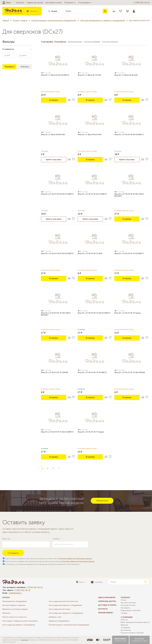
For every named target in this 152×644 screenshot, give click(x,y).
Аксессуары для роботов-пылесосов (63, 601)
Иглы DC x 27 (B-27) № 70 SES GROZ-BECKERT (56, 314)
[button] (7, 3)
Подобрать (9, 67)
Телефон (56, 539)
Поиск (105, 11)
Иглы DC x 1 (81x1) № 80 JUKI (126, 75)
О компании (85, 3)
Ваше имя (6, 539)
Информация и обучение (131, 610)
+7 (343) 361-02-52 (141, 3)
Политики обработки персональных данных (78, 561)
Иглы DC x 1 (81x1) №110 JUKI (90, 135)
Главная (6, 20)
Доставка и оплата (54, 3)
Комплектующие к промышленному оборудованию (54, 20)
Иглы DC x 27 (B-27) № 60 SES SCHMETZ (57, 194)
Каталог (32, 11)
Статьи (123, 600)
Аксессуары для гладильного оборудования (66, 613)
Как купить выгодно (128, 603)
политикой (24, 640)
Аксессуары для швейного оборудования (19, 625)
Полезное (70, 3)
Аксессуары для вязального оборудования (65, 605)
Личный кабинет (106, 613)
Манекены (6, 613)
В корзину (54, 100)
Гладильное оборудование (59, 621)
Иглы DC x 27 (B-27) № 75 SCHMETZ (92, 373)
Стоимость (8, 49)
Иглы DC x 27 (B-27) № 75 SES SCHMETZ (57, 432)
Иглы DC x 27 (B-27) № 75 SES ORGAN (130, 373)
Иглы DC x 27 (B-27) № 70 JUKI (90, 254)
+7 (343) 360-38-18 (22, 590)
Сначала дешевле (92, 42)
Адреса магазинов (107, 598)
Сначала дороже (110, 42)
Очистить (25, 67)
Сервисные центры (35, 3)
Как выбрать (125, 608)
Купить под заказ (54, 159)
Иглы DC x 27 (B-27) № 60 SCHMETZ (129, 135)
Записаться (102, 501)
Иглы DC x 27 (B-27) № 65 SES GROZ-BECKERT (129, 195)
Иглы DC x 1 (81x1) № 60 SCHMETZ (55, 75)
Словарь (124, 613)
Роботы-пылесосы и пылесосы (14, 617)
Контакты (20, 3)
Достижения (126, 630)
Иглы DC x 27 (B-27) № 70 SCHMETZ (129, 254)
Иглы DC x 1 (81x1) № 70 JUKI (89, 75)
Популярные (60, 42)
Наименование (75, 42)
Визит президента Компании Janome (135, 622)
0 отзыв (49, 73)
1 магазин (97, 582)
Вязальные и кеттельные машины (15, 609)
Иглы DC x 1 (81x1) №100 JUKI (53, 135)
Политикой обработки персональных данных (75, 559)
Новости (124, 620)
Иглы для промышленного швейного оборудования (103, 20)
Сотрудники (125, 628)
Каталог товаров (20, 20)
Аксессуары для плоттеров (59, 609)
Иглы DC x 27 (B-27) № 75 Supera (91, 432)
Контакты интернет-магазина (132, 633)
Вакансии (124, 625)
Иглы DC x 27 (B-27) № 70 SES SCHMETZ (94, 313)
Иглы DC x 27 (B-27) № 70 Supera (128, 313)
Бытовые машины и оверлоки (14, 605)
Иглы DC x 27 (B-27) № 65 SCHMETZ (92, 194)
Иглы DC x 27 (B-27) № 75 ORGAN (55, 373)
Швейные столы (55, 617)
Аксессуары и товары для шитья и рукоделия (20, 621)
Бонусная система (128, 605)
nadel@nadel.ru (15, 593)
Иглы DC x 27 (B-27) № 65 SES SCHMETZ (57, 254)
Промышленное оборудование (15, 601)
